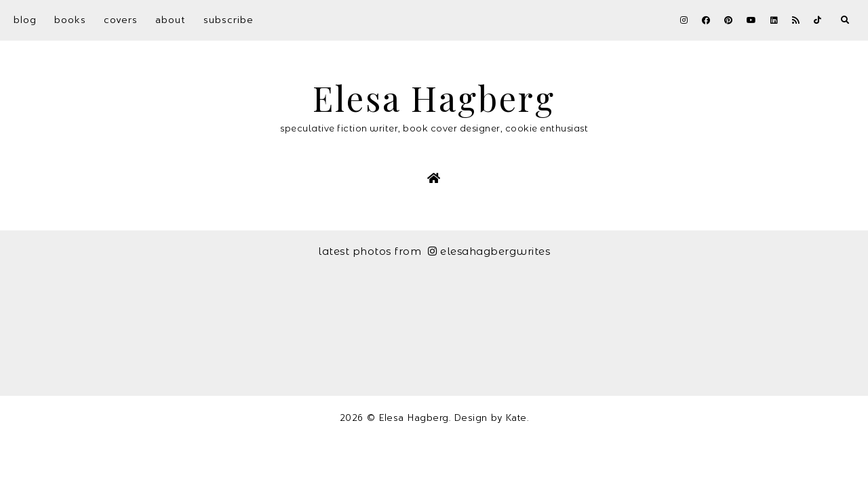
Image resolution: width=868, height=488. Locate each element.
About (171, 20)
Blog (25, 20)
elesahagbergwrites (489, 251)
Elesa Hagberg (434, 98)
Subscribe (229, 20)
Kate (516, 418)
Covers (121, 20)
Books (70, 20)
